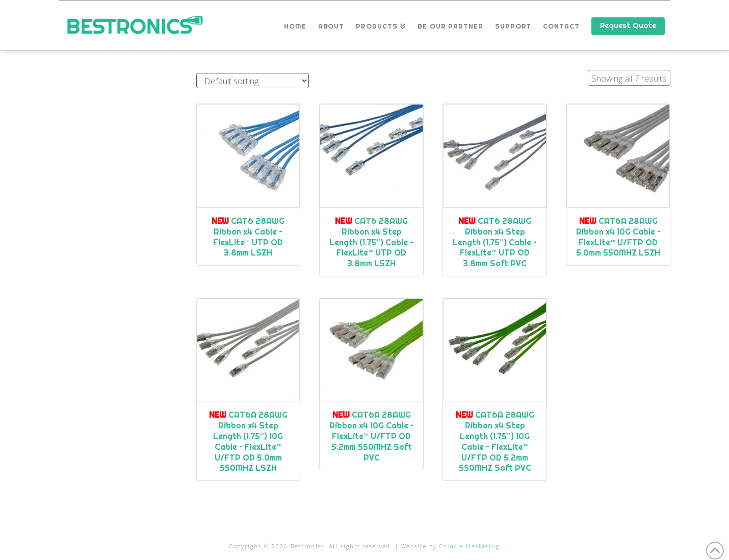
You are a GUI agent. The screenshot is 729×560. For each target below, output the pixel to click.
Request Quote (628, 26)
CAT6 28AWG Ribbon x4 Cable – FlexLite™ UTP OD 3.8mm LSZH (248, 237)
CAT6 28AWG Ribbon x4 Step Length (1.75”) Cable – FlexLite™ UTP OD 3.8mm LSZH (371, 242)
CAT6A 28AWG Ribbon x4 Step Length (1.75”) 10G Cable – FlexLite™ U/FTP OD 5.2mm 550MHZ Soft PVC (495, 441)
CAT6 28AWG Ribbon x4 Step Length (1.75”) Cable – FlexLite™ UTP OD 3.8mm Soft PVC (495, 242)
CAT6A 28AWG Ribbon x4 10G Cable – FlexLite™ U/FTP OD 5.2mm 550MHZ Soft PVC (372, 436)
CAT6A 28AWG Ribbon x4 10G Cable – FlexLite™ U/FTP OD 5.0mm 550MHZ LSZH (618, 237)
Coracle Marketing (470, 546)
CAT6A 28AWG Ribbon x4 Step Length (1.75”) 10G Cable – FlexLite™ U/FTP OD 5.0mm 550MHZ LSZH (248, 441)
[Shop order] (253, 81)
